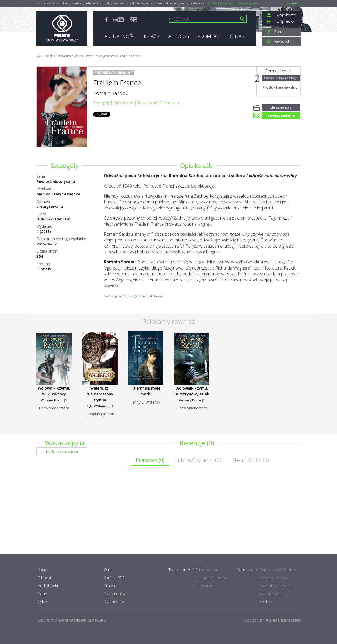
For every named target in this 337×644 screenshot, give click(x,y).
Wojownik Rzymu (52, 400)
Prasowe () (150, 460)
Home (38, 56)
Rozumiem (293, 3)
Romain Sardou (111, 93)
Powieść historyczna (56, 182)
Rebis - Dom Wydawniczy (62, 28)
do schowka (281, 107)
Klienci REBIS (250, 460)
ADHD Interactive (283, 620)
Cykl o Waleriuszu (98, 406)
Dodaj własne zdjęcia (62, 451)
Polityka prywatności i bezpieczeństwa (233, 3)
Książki (49, 56)
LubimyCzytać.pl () (198, 460)
